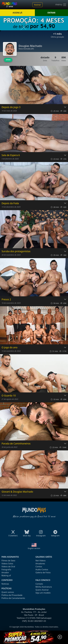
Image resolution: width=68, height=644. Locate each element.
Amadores (40, 564)
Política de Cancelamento (13, 598)
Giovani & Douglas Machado (17, 492)
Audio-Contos (42, 570)
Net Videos (41, 561)
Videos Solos (7, 564)
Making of (6, 575)
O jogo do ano (10, 347)
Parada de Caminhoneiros (16, 444)
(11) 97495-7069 (33, 618)
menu (61, 5)
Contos (39, 567)
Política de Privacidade (12, 595)
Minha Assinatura (44, 587)
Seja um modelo (43, 593)
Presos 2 (6, 299)
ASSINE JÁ (17, 13)
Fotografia (6, 570)
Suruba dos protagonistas (16, 251)
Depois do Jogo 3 (11, 107)
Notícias (5, 584)
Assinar (37, 5)
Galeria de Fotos (43, 572)
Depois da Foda (10, 203)
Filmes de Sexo (8, 561)
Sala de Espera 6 (11, 155)
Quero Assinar (42, 590)
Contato (39, 584)
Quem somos (8, 592)
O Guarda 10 (9, 396)
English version (34, 548)
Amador (5, 572)
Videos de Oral (8, 567)
